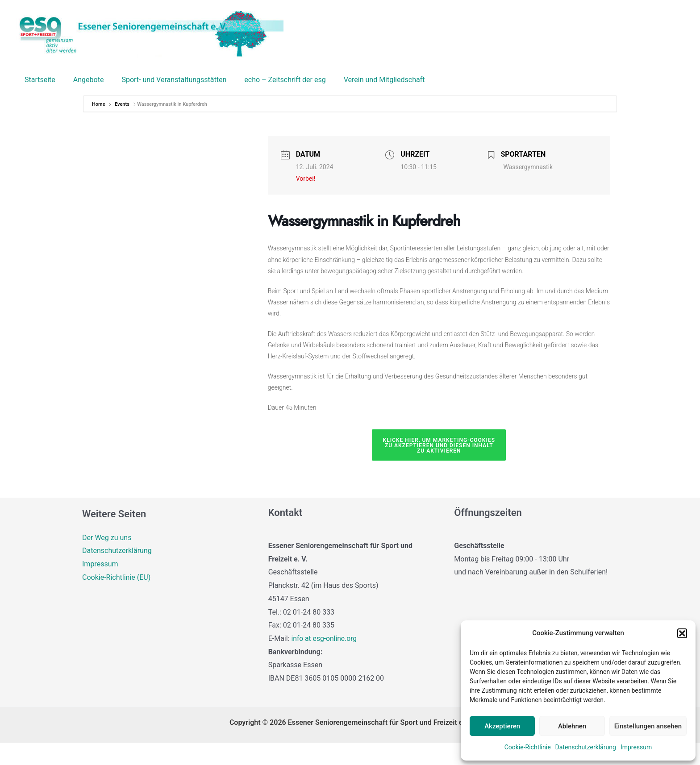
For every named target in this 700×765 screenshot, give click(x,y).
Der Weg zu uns (107, 560)
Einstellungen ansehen (648, 726)
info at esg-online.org (325, 661)
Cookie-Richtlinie (528, 747)
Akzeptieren (502, 726)
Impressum (636, 747)
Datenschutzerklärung (586, 747)
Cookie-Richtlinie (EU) (116, 600)
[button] (682, 633)
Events (122, 127)
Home (99, 127)
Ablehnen (572, 726)
